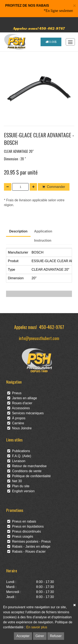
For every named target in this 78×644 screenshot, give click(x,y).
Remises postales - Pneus (29, 541)
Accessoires (19, 408)
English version (21, 491)
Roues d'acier (20, 403)
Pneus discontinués (24, 531)
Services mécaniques (25, 413)
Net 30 (15, 481)
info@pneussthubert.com (39, 338)
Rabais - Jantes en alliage (29, 546)
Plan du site (18, 486)
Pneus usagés (20, 536)
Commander (54, 187)
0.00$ (51, 42)
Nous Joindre (19, 428)
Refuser (56, 636)
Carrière (16, 423)
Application (43, 231)
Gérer (40, 636)
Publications (19, 451)
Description (18, 231)
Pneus (14, 393)
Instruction (43, 240)
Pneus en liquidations (25, 526)
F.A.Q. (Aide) (19, 456)
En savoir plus (37, 627)
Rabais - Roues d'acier (26, 552)
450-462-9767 (52, 327)
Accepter (23, 636)
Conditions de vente (24, 471)
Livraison (16, 461)
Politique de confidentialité (29, 476)
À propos (16, 418)
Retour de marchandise (27, 466)
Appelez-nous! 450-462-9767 (39, 28)
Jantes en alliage (22, 398)
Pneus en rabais (22, 521)
